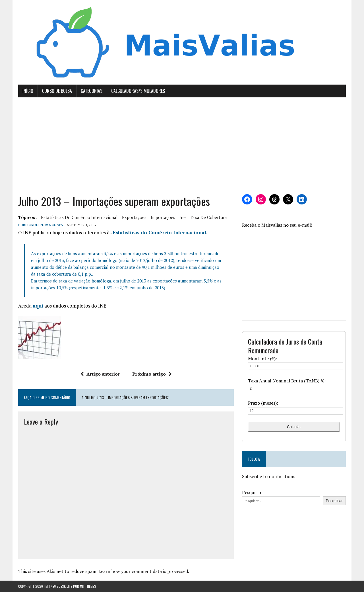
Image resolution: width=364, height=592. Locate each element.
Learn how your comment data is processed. (144, 571)
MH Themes (88, 586)
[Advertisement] (182, 146)
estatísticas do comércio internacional (79, 217)
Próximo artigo (152, 374)
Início (28, 91)
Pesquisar (252, 492)
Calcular (294, 427)
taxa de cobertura (208, 217)
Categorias (92, 91)
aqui (38, 306)
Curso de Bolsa (57, 91)
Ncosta (56, 225)
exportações (134, 217)
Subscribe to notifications (269, 476)
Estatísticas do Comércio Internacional (159, 233)
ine (183, 217)
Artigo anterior (100, 374)
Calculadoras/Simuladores (138, 91)
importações (163, 217)
